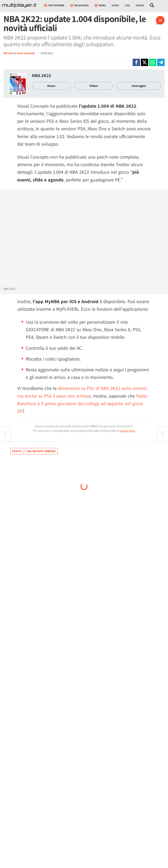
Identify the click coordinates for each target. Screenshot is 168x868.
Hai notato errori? (41, 451)
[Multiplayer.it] (19, 5)
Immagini (139, 86)
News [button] (100, 5)
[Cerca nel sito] (152, 5)
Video (115, 5)
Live (127, 5)
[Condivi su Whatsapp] (153, 62)
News (51, 86)
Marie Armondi (26, 53)
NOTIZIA (8, 53)
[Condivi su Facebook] (136, 62)
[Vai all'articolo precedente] (163, 434)
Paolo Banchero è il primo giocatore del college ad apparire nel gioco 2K (82, 403)
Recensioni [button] (79, 5)
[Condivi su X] (145, 62)
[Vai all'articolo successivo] (5, 434)
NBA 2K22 (41, 75)
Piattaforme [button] (54, 5)
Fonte (17, 451)
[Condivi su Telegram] (161, 62)
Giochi (140, 5)
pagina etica (127, 431)
